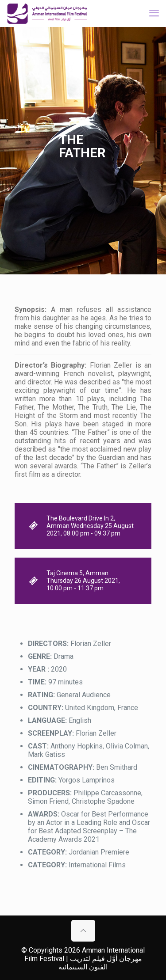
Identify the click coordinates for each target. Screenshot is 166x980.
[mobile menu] (154, 13)
